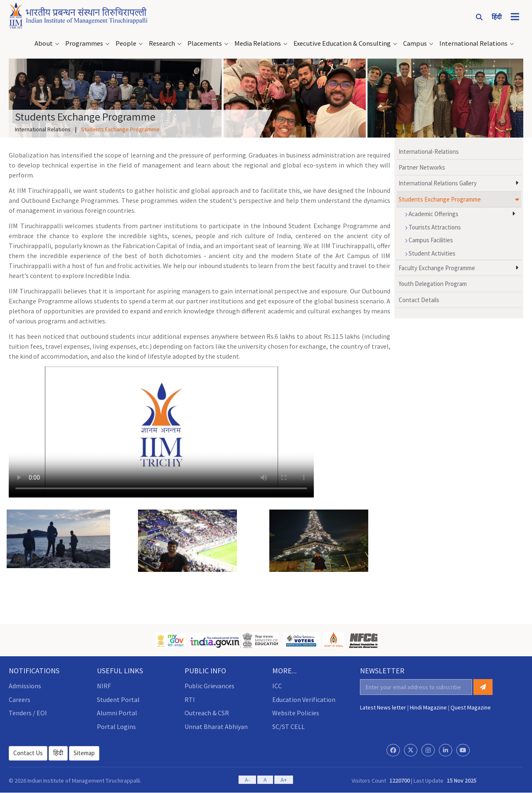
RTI (190, 699)
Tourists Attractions (433, 227)
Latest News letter (383, 707)
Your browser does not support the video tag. (161, 432)
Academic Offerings (432, 214)
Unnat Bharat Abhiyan (216, 727)
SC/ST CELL (288, 727)
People (126, 43)
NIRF (104, 686)
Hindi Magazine (428, 707)
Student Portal (118, 699)
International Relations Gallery (438, 183)
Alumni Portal (117, 713)
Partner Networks (422, 167)
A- (247, 780)
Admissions (25, 686)
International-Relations (429, 151)
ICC (277, 686)
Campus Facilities (429, 240)
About (44, 43)
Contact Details (419, 300)
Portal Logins (116, 727)
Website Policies (296, 713)
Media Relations (258, 43)
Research (162, 43)
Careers (20, 699)
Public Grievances (209, 686)
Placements (205, 43)
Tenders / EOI (28, 713)
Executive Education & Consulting (342, 43)
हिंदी (58, 753)
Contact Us (28, 753)
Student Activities (430, 253)
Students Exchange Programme (440, 199)
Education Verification (304, 699)
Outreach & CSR (207, 713)
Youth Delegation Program (433, 284)
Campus (415, 43)
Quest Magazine (471, 707)
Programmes (84, 43)
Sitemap (84, 753)
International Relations (473, 43)
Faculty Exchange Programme (437, 268)
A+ (284, 780)
